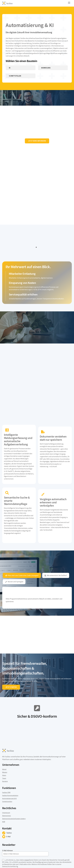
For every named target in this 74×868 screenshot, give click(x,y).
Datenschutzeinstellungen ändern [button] (14, 789)
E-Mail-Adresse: (25, 823)
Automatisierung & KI (10, 769)
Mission (5, 742)
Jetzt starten (12, 657)
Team (4, 748)
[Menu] (69, 3)
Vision (4, 745)
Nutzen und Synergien (14, 548)
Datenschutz (7, 786)
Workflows (46, 73)
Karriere (5, 751)
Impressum (6, 783)
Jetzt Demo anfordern (37, 147)
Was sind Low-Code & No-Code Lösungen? (22, 542)
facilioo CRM (7, 763)
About (4, 739)
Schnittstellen (16, 81)
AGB (4, 792)
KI (10, 73)
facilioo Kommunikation (11, 766)
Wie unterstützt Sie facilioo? (56, 542)
